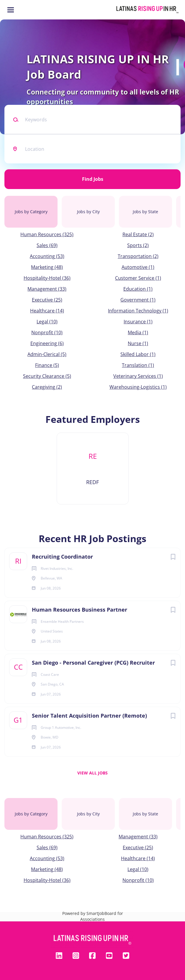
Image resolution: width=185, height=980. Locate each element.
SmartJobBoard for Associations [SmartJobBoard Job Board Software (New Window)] (102, 916)
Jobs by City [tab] (88, 212)
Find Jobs (93, 179)
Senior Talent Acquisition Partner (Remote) (89, 716)
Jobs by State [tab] (145, 212)
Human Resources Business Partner (80, 610)
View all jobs (92, 773)
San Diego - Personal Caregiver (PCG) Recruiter (93, 663)
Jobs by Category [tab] (31, 212)
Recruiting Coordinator (62, 557)
